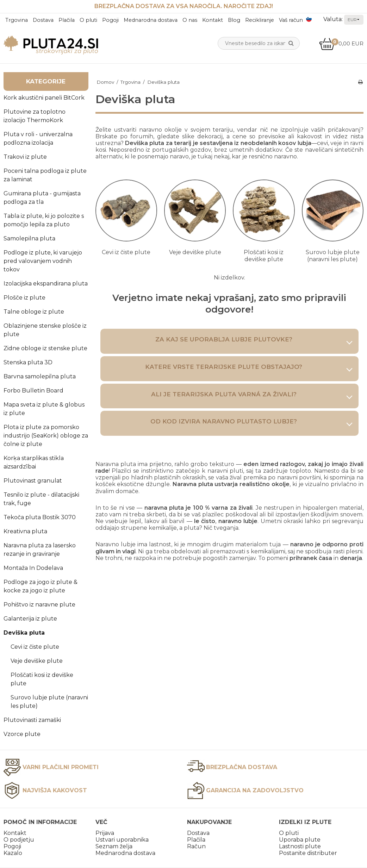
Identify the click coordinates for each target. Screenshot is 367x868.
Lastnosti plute (300, 846)
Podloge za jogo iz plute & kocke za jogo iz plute (41, 586)
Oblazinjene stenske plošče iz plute (45, 330)
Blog (234, 20)
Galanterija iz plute (30, 619)
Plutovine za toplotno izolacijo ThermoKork (35, 116)
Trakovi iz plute (25, 157)
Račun (196, 846)
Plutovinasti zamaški (32, 720)
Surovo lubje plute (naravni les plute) (49, 702)
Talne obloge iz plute (34, 312)
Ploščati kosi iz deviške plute (42, 679)
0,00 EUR (341, 43)
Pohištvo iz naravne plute (39, 605)
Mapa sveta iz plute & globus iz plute (44, 409)
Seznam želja (114, 846)
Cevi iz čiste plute (35, 647)
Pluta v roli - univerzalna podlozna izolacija (38, 139)
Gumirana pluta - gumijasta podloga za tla (42, 198)
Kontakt (213, 20)
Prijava (105, 833)
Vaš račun (291, 20)
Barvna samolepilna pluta (40, 376)
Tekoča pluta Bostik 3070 (40, 517)
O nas (190, 20)
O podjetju (19, 840)
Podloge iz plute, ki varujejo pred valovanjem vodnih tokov (43, 261)
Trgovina (17, 20)
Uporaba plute (300, 840)
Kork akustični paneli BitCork (44, 98)
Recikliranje (260, 20)
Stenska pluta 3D (28, 362)
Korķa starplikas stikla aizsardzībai (34, 462)
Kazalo (13, 853)
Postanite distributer (308, 853)
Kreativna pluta (25, 531)
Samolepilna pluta (29, 238)
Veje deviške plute (37, 661)
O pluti (88, 20)
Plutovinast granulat (33, 481)
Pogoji (110, 20)
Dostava (43, 20)
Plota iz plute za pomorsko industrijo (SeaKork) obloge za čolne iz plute (46, 436)
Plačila (67, 20)
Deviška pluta (24, 633)
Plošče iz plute (24, 298)
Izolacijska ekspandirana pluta (46, 284)
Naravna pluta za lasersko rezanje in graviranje (40, 550)
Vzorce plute (22, 734)
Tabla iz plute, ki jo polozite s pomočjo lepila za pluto (44, 220)
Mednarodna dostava (151, 20)
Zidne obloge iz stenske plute (45, 348)
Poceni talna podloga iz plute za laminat (45, 175)
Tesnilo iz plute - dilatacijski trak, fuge (41, 499)
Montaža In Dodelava (33, 568)
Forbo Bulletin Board (33, 391)
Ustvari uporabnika (122, 840)
